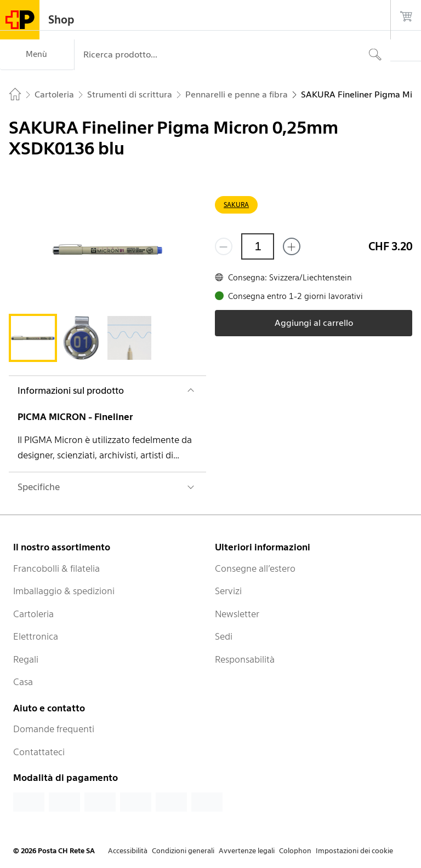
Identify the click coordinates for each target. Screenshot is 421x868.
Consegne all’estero (255, 568)
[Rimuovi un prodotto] (224, 246)
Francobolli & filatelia (56, 568)
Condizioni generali (183, 851)
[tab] (33, 338)
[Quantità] (258, 246)
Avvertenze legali (247, 851)
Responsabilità (245, 659)
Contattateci (39, 752)
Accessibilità (128, 851)
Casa (23, 682)
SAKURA (236, 205)
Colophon (295, 851)
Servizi (228, 591)
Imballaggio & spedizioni (64, 591)
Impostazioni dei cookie (354, 851)
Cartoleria (33, 614)
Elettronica (36, 636)
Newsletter (237, 614)
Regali (26, 659)
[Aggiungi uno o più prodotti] (292, 246)
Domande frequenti (54, 729)
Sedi (224, 636)
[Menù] (37, 55)
